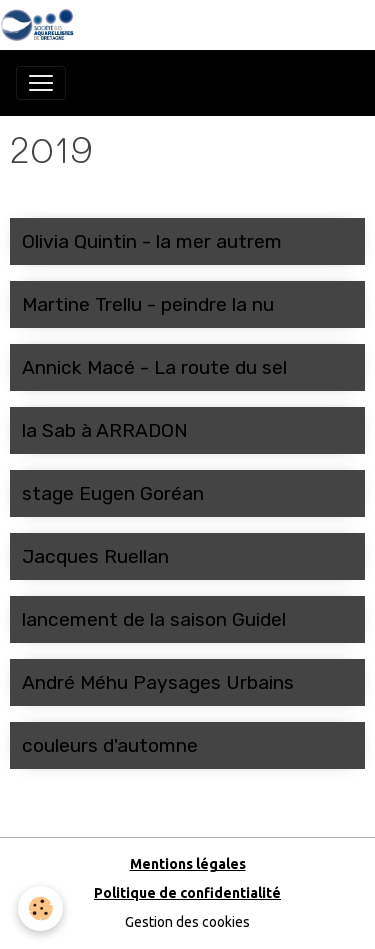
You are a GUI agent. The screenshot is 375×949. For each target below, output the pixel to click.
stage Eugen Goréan (113, 493)
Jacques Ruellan (95, 556)
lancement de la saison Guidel (154, 619)
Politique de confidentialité (187, 893)
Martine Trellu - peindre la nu (148, 304)
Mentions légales (188, 864)
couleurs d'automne (110, 745)
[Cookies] (40, 908)
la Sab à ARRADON (105, 430)
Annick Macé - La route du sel (154, 367)
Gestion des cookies (187, 922)
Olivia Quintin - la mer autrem (152, 241)
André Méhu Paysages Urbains (158, 682)
